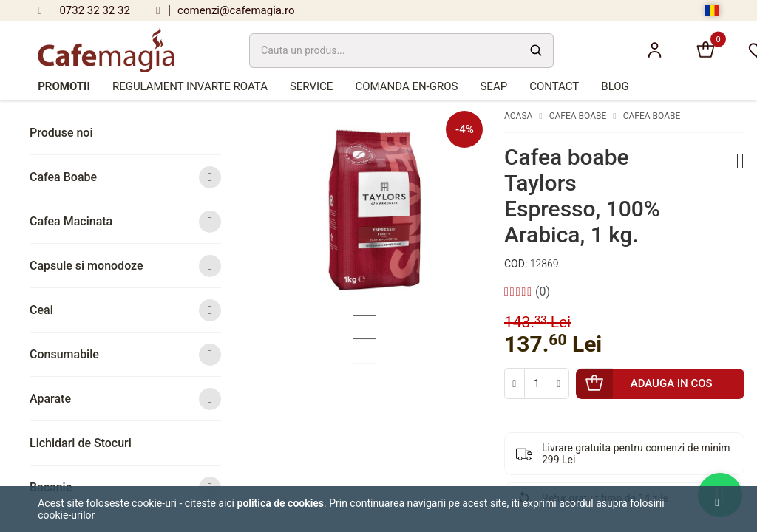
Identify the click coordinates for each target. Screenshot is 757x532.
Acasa (518, 116)
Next (494, 209)
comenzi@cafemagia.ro (225, 10)
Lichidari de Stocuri (81, 443)
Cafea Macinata (125, 221)
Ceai (125, 310)
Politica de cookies (281, 503)
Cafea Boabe (125, 177)
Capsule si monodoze (125, 266)
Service (311, 86)
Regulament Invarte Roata (190, 86)
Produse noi (61, 133)
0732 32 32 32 (84, 10)
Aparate (125, 399)
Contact (554, 86)
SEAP (493, 86)
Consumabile (125, 354)
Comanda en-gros (406, 86)
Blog (615, 86)
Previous (253, 209)
